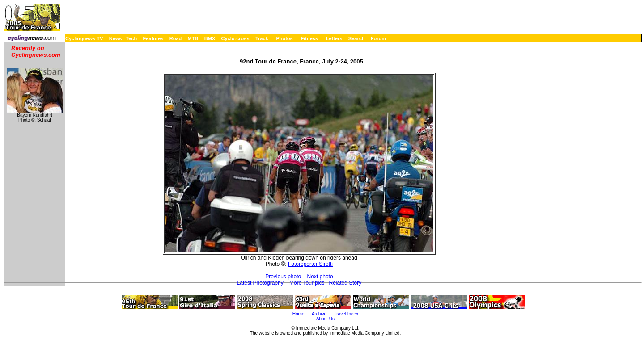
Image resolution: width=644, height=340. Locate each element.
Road (176, 38)
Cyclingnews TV (84, 38)
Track (262, 38)
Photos (284, 38)
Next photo (320, 277)
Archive (319, 314)
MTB (193, 38)
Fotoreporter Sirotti (310, 264)
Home (299, 314)
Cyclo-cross (235, 38)
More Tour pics (307, 283)
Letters (334, 38)
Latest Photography (260, 283)
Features (153, 38)
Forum (378, 38)
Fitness (309, 38)
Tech (131, 38)
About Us (325, 319)
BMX (210, 38)
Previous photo (283, 277)
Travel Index (346, 314)
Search (357, 38)
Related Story (345, 283)
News (116, 38)
